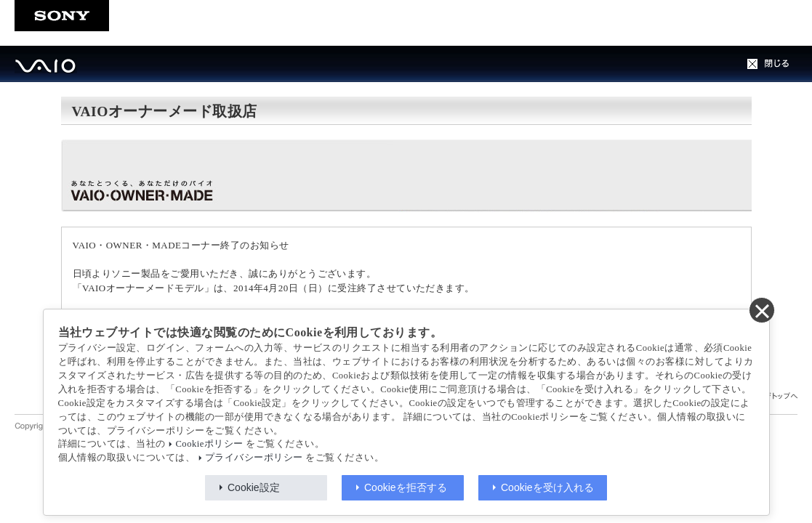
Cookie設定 (254, 487)
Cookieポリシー (209, 444)
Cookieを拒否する (406, 487)
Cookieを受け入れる (547, 487)
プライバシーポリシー (254, 458)
